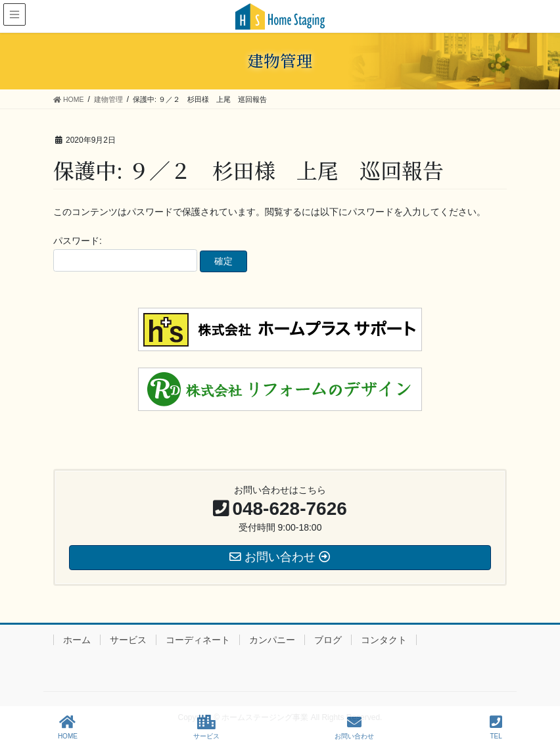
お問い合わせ (354, 727)
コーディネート (198, 640)
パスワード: (125, 253)
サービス (128, 640)
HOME (68, 727)
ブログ (328, 640)
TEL (496, 727)
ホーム (77, 640)
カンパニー (272, 640)
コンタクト (384, 640)
